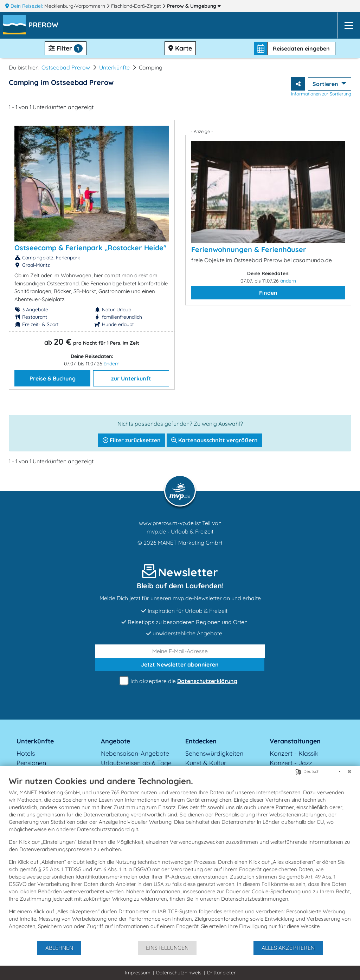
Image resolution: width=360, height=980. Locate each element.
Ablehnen (59, 948)
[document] (180, 858)
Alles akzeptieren (288, 948)
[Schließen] (349, 772)
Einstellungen (167, 948)
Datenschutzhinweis (179, 973)
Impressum (138, 973)
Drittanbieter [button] (221, 973)
